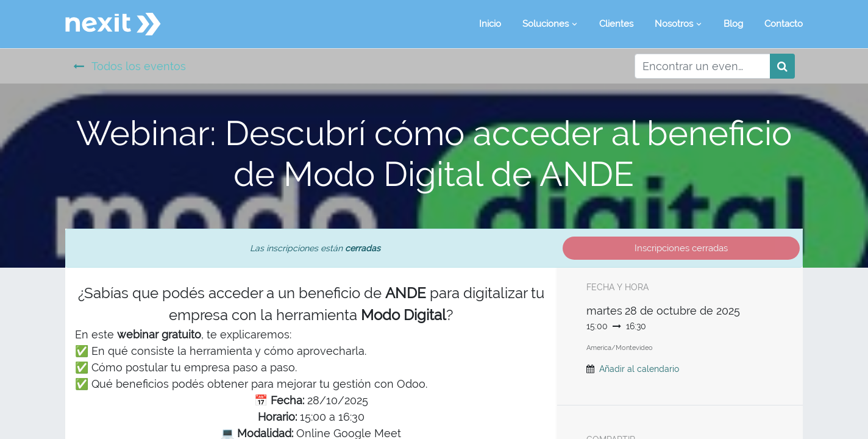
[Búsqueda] (782, 66)
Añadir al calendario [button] (639, 369)
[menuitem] (490, 24)
